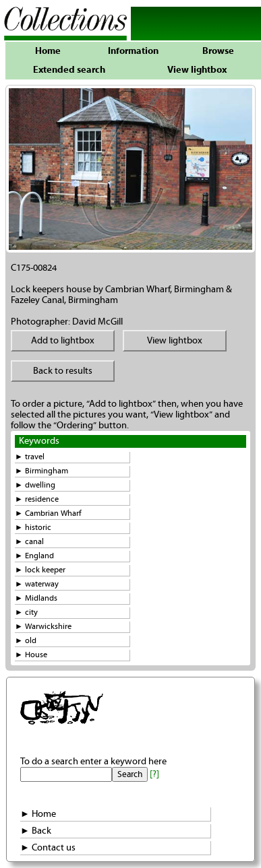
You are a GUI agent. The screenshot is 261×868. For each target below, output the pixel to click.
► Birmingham (41, 471)
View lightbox (197, 70)
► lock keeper (40, 570)
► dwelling (35, 485)
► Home (38, 814)
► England (34, 556)
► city (26, 612)
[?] (154, 774)
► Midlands (36, 598)
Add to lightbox (63, 341)
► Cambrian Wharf (48, 513)
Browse (218, 51)
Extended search (69, 70)
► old (26, 641)
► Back (36, 831)
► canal (29, 542)
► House (31, 655)
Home (48, 51)
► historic (33, 528)
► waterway (37, 584)
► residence (37, 499)
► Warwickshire (43, 627)
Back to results (63, 371)
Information (133, 51)
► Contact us (48, 848)
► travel (30, 457)
